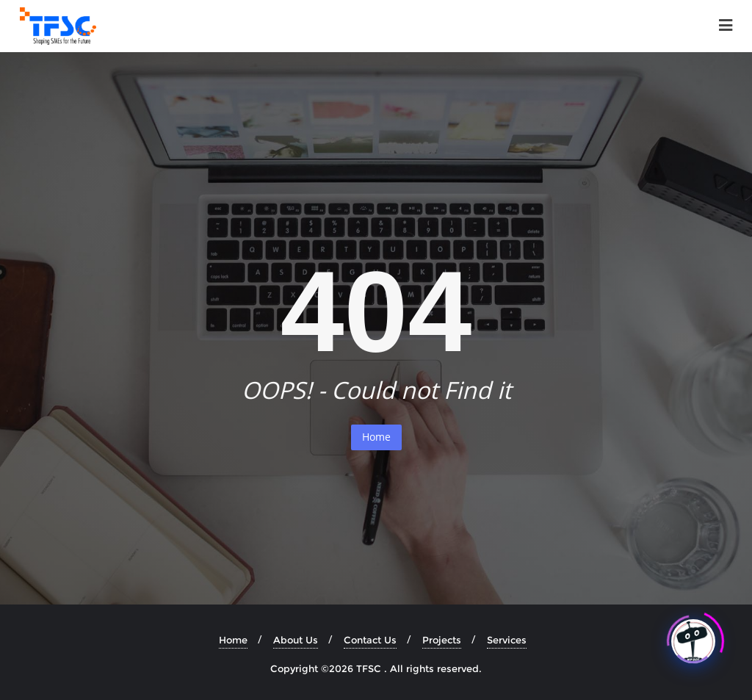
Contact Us (370, 640)
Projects (442, 640)
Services (507, 640)
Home (376, 437)
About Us (296, 640)
